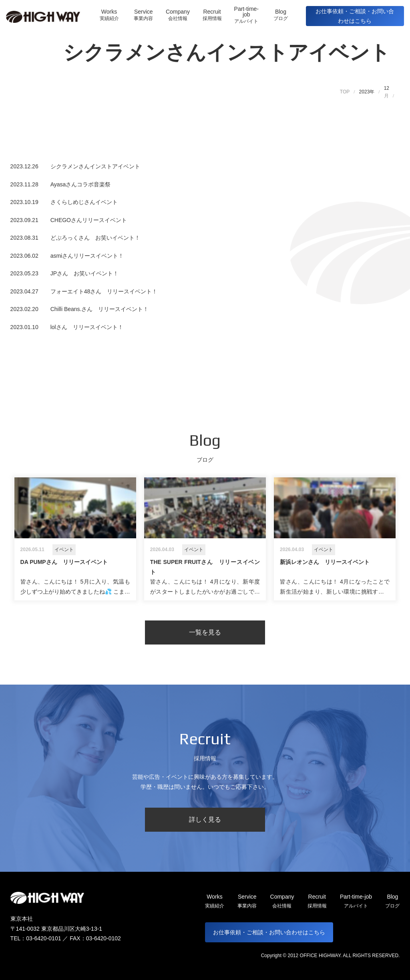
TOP (345, 92)
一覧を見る (205, 632)
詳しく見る (205, 819)
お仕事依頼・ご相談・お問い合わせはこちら (355, 16)
